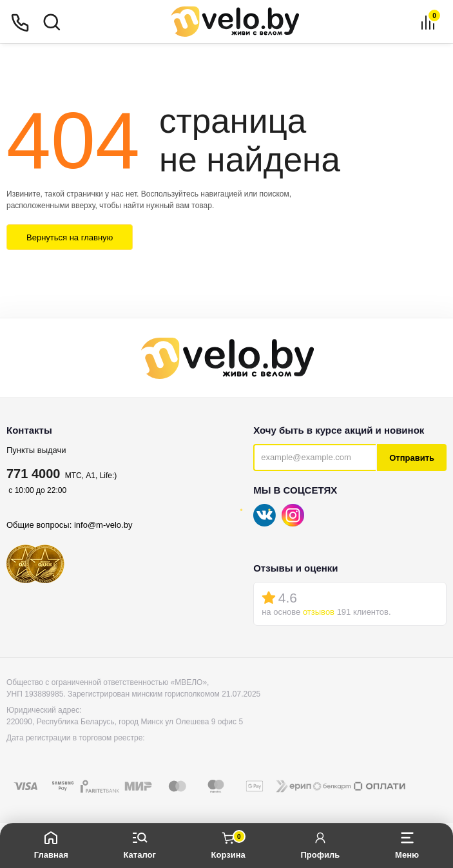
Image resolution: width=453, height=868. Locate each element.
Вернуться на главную (70, 237)
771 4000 (33, 474)
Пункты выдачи (36, 450)
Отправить (412, 458)
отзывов (319, 612)
